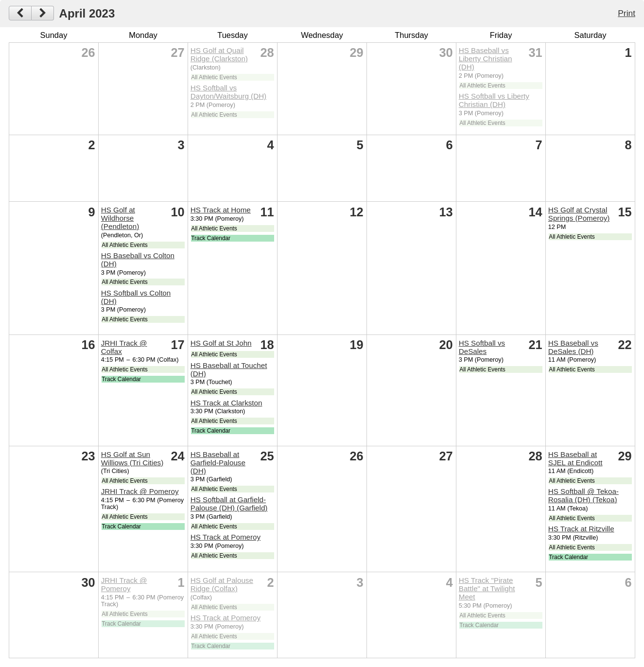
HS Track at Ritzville (581, 529)
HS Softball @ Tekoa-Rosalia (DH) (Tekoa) (583, 495)
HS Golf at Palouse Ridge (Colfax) (222, 584)
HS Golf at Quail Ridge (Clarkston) (219, 54)
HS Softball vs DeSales (482, 347)
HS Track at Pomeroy (226, 537)
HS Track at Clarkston (226, 403)
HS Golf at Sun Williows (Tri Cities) (132, 458)
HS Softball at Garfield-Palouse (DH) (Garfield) (229, 504)
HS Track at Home (221, 210)
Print (627, 13)
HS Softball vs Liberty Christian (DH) (494, 100)
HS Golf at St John (221, 343)
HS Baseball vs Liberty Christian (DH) (486, 59)
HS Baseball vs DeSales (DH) (573, 347)
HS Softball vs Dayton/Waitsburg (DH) (228, 92)
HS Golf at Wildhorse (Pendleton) (120, 218)
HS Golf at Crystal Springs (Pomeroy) (579, 214)
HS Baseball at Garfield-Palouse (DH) (218, 463)
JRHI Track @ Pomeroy (140, 491)
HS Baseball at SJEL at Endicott (575, 458)
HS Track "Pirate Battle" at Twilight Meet (487, 588)
